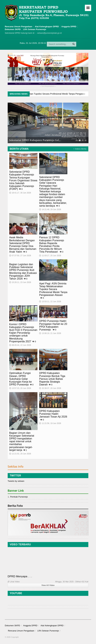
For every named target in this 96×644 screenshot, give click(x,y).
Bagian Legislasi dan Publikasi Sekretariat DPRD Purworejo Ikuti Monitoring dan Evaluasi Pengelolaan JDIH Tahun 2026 (23, 271)
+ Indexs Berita (80, 149)
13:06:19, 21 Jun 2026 (50, 333)
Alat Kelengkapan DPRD (47, 27)
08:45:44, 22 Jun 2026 (20, 345)
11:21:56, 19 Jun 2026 (50, 423)
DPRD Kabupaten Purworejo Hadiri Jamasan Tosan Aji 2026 (53, 414)
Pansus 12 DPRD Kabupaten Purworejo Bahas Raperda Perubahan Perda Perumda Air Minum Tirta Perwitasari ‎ (52, 245)
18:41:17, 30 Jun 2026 (20, 193)
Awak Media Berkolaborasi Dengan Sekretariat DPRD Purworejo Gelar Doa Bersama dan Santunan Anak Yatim (23, 245)
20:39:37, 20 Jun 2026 (50, 388)
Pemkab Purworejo (19, 497)
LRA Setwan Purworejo (35, 29)
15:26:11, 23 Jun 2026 (20, 282)
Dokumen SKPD (13, 29)
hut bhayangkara (48, 87)
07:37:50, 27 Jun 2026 (20, 256)
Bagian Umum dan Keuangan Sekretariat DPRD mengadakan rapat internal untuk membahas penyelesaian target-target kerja (22, 441)
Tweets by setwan (16, 481)
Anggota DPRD (69, 27)
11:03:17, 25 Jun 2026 (50, 256)
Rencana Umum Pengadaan (19, 27)
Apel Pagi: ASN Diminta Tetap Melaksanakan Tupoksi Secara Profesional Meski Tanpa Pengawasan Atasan (53, 289)
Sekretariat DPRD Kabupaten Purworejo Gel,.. (35, 140)
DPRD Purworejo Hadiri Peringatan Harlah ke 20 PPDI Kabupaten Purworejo (53, 325)
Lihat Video (14, 582)
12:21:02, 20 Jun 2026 (20, 454)
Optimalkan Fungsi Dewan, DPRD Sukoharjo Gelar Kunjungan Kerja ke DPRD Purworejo (21, 379)
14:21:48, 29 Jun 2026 (50, 209)
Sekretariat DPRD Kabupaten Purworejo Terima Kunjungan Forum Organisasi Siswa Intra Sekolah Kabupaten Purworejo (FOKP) (23, 180)
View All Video (48, 585)
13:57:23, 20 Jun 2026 (20, 388)
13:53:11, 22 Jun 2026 (50, 302)
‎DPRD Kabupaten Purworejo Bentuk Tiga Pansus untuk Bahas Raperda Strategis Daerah (52, 379)
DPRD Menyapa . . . (20, 576)
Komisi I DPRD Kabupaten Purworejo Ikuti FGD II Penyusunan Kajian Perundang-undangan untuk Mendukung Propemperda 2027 (23, 333)
